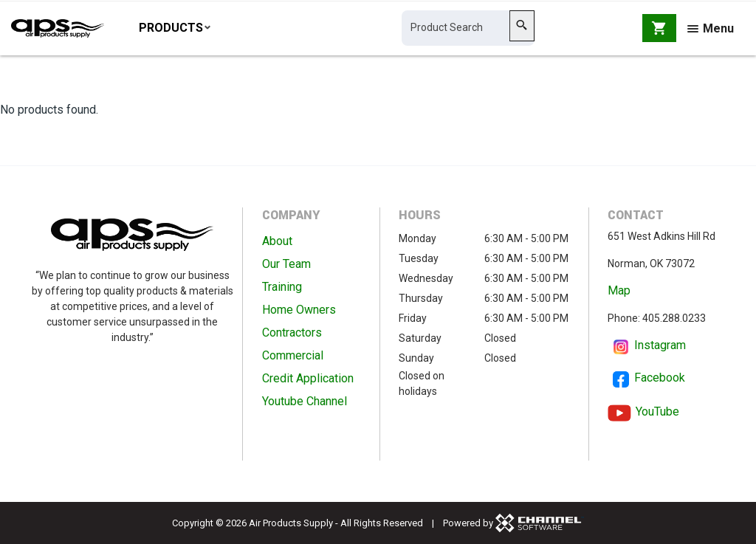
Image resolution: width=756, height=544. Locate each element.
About (277, 242)
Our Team (286, 265)
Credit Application (308, 379)
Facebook (660, 378)
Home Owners (299, 310)
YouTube (657, 412)
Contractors (292, 333)
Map (619, 291)
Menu (711, 31)
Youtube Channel (305, 402)
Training (282, 288)
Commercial (293, 356)
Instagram (660, 346)
